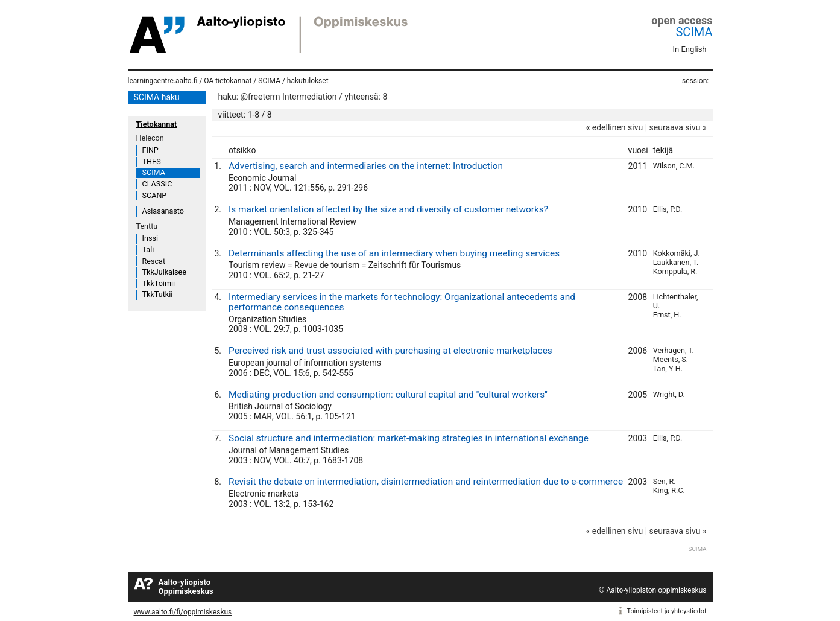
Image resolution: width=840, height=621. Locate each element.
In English (690, 49)
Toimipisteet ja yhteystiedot (667, 611)
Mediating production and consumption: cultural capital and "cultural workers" (388, 395)
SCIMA (694, 32)
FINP (150, 150)
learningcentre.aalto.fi (163, 81)
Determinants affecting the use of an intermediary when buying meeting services (394, 253)
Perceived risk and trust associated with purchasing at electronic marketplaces (390, 351)
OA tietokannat (228, 81)
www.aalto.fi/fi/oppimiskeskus (183, 612)
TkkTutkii (158, 294)
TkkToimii (159, 283)
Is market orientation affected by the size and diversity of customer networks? (388, 209)
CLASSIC (157, 184)
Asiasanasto (163, 211)
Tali (148, 250)
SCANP (155, 195)
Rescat (154, 261)
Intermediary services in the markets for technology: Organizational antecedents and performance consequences (402, 302)
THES (152, 161)
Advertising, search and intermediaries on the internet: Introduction (366, 166)
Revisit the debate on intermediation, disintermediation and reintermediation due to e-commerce (426, 482)
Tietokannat (157, 124)
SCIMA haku (157, 97)
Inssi (150, 238)
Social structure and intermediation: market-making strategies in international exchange (409, 438)
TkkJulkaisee (164, 272)
